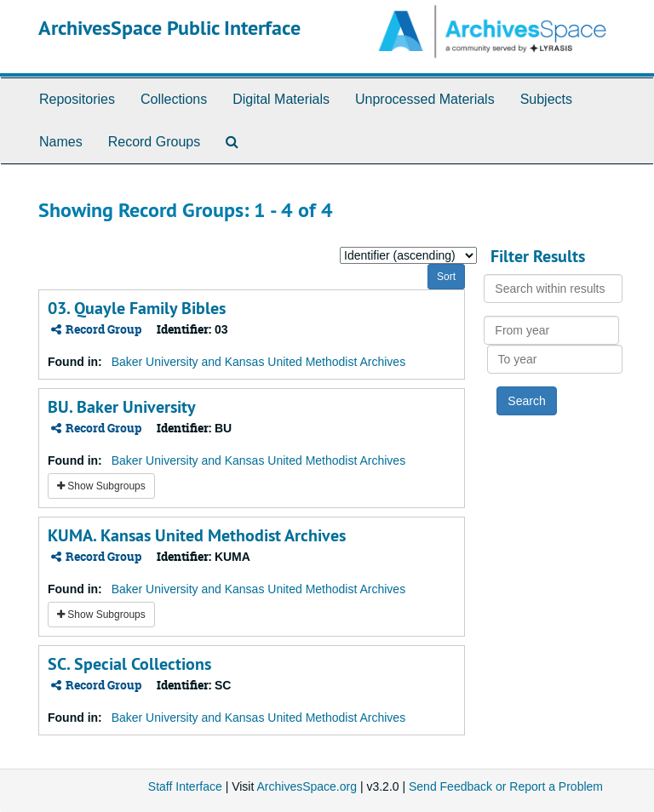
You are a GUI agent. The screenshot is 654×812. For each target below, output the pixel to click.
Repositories (77, 99)
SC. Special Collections (129, 664)
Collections (174, 99)
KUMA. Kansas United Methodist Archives (197, 535)
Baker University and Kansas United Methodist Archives (259, 362)
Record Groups (155, 142)
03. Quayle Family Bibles (137, 308)
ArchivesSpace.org (307, 786)
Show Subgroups (101, 486)
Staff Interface (185, 786)
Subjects (546, 99)
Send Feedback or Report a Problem (506, 786)
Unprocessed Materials (425, 99)
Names (61, 142)
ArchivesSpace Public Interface (169, 28)
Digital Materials (281, 99)
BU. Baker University (122, 407)
